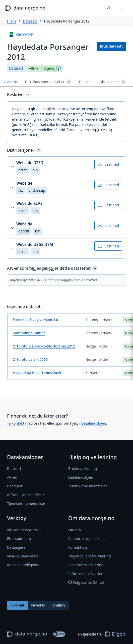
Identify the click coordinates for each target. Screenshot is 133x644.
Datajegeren (17, 547)
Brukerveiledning (83, 468)
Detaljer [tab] (86, 82)
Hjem (11, 21)
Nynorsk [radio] (38, 605)
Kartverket (21, 34)
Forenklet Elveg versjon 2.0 (36, 320)
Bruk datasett (111, 46)
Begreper (15, 486)
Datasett (30, 21)
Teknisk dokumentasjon (88, 486)
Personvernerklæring (86, 565)
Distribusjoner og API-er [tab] (48, 82)
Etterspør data (19, 539)
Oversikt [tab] (11, 82)
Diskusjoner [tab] (113, 82)
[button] (66, 167)
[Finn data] (109, 8)
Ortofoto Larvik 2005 (30, 359)
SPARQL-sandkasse (23, 556)
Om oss (75, 530)
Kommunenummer (29, 333)
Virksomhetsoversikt (24, 530)
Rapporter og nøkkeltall (88, 539)
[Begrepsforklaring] (58, 68)
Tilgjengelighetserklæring (90, 556)
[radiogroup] (38, 605)
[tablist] (66, 82)
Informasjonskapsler (85, 574)
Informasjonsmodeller (26, 495)
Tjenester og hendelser (26, 504)
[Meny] (122, 8)
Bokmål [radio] (18, 605)
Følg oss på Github (86, 582)
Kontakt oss (78, 547)
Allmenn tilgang (42, 68)
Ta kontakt (16, 423)
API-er (12, 477)
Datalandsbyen (93, 423)
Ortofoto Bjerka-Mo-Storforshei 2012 (44, 346)
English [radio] (59, 605)
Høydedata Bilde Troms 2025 (37, 373)
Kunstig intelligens (22, 565)
